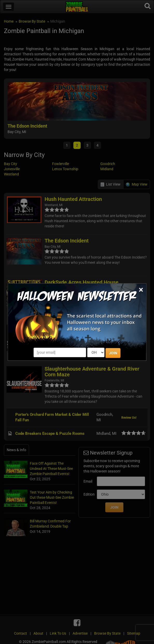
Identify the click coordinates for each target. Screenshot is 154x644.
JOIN (113, 353)
